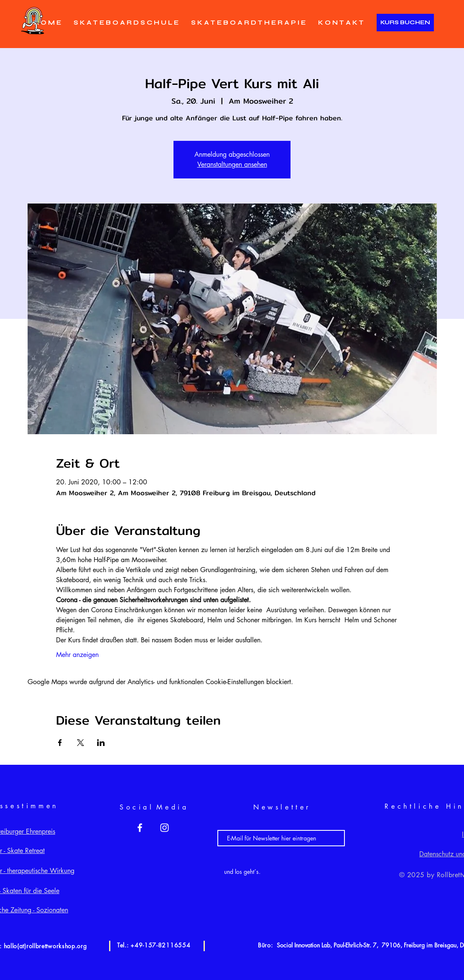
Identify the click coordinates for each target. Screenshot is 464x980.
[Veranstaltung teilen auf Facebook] (60, 743)
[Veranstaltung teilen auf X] (80, 743)
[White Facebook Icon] (140, 828)
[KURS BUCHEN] (405, 23)
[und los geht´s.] (242, 872)
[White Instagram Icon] (164, 828)
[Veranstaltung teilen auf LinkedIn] (101, 743)
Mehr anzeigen (77, 655)
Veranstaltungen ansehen (232, 164)
